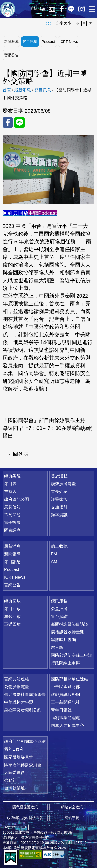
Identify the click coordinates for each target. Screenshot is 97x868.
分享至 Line (19, 122)
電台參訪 (59, 617)
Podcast (48, 42)
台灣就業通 (14, 788)
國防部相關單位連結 (70, 679)
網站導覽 (72, 818)
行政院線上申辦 (65, 663)
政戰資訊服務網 (65, 695)
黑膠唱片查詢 (63, 640)
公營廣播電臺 (17, 687)
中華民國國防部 (65, 687)
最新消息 (23, 90)
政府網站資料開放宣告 (25, 818)
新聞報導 (11, 42)
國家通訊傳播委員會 (23, 765)
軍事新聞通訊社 (65, 702)
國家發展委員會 (19, 757)
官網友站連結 (17, 679)
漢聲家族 (59, 499)
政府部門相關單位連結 (25, 742)
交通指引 (59, 507)
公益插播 (59, 609)
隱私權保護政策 (25, 807)
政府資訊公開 (17, 499)
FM (54, 554)
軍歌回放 (12, 617)
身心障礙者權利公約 (23, 710)
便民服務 (59, 601)
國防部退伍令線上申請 (72, 655)
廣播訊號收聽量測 (68, 632)
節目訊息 (30, 42)
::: (49, 23)
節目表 (10, 484)
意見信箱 (12, 507)
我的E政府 (14, 749)
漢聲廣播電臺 (8, 9)
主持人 (10, 491)
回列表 (21, 454)
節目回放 (12, 609)
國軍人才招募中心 (68, 726)
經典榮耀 (12, 476)
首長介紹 (59, 491)
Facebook (61, 9)
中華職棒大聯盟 (19, 702)
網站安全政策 (72, 807)
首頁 (7, 90)
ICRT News (69, 42)
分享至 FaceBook (8, 122)
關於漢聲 (59, 476)
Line (71, 9)
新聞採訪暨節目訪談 (70, 624)
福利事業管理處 (65, 718)
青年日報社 (61, 710)
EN (34, 9)
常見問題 (12, 515)
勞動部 (10, 780)
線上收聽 (42, 9)
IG (81, 9)
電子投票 (12, 522)
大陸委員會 (14, 773)
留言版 (57, 648)
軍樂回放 (12, 624)
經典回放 (52, 9)
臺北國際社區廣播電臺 (25, 695)
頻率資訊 (59, 515)
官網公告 (11, 55)
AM (54, 562)
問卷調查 (12, 530)
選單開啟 (92, 9)
